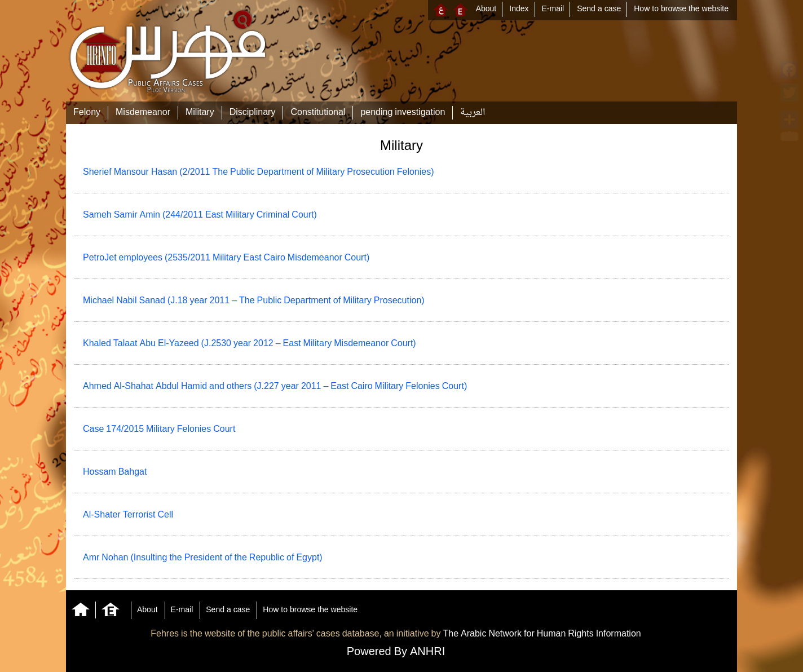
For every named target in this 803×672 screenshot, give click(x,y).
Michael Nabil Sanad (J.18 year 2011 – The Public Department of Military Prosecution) (254, 301)
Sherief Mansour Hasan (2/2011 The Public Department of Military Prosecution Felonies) (259, 173)
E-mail (553, 9)
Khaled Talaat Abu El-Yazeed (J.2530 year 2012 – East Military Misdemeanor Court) (250, 344)
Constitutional (318, 113)
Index (519, 9)
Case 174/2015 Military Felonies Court (159, 430)
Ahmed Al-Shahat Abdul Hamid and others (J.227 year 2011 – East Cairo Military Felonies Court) (275, 387)
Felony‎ (87, 113)
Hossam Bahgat (115, 472)
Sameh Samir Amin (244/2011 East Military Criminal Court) (200, 215)
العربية (473, 113)
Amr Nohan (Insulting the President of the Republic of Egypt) (203, 558)
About (486, 9)
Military (200, 113)
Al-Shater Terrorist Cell (128, 515)
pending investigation (403, 113)
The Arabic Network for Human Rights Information (542, 634)
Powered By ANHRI (396, 652)
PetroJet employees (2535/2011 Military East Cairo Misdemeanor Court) (226, 258)
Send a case (599, 9)
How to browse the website (681, 9)
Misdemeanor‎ (143, 113)
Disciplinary (253, 113)
